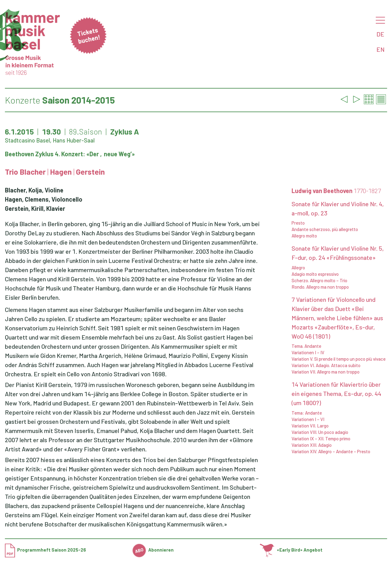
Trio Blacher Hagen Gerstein (55, 172)
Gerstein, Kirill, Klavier (35, 208)
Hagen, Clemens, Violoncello (44, 199)
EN (381, 49)
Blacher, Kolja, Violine (34, 190)
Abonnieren (153, 550)
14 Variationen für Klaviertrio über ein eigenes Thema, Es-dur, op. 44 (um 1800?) (336, 393)
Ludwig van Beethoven (336, 191)
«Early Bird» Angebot (291, 550)
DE (380, 34)
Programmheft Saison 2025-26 (45, 550)
